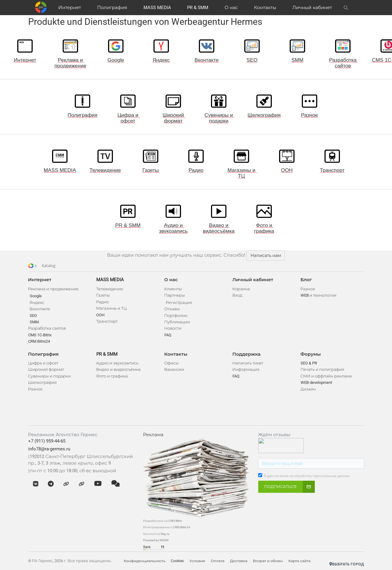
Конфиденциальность (145, 561)
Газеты (103, 295)
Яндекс (37, 303)
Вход (237, 295)
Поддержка (247, 354)
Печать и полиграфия (323, 369)
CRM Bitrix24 (39, 341)
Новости (173, 328)
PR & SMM (198, 8)
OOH (100, 315)
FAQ (168, 335)
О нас (231, 8)
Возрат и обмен (271, 561)
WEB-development (316, 382)
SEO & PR (309, 363)
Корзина (241, 289)
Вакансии (174, 369)
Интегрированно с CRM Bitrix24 (167, 527)
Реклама (153, 435)
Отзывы (172, 309)
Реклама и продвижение (53, 289)
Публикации (177, 322)
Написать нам (266, 255)
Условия (199, 561)
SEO (33, 316)
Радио (103, 302)
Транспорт (107, 321)
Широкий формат (46, 369)
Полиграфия (112, 8)
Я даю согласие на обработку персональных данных (307, 476)
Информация (246, 369)
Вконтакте (40, 309)
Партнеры (175, 295)
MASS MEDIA (157, 8)
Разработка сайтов (47, 328)
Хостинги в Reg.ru (156, 534)
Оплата (219, 561)
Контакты (265, 8)
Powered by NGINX (156, 540)
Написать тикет (248, 363)
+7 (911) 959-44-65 (47, 441)
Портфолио (176, 316)
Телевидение (110, 289)
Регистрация (179, 303)
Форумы (311, 354)
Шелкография (43, 382)
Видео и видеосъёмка (119, 369)
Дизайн (308, 389)
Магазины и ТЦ (112, 308)
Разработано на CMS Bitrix (163, 521)
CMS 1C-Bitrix (40, 335)
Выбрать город (347, 564)
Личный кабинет (312, 8)
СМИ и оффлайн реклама (326, 376)
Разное (35, 389)
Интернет (70, 8)
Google (36, 296)
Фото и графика (112, 376)
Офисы (171, 363)
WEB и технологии (319, 295)
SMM (34, 322)
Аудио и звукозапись (117, 363)
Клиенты (173, 289)
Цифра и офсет (43, 363)
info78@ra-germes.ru (49, 449)
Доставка (241, 561)
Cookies (178, 561)
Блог (306, 280)
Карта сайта (303, 561)
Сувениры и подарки (49, 376)
